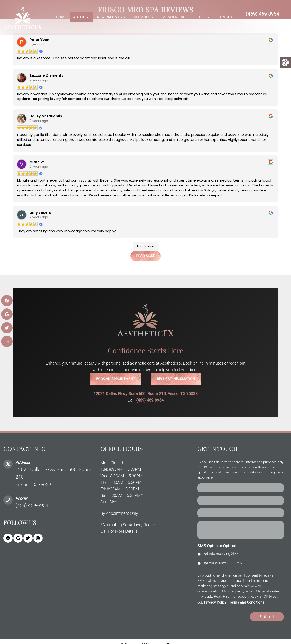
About (79, 17)
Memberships (175, 17)
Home (61, 17)
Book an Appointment (116, 379)
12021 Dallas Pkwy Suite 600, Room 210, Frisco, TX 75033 (145, 394)
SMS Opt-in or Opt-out (217, 546)
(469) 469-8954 (262, 14)
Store (200, 17)
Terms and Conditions (247, 602)
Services (142, 17)
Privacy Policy (215, 602)
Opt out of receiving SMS (222, 563)
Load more (146, 246)
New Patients (109, 17)
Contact (226, 17)
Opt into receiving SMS (220, 554)
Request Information (176, 379)
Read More (146, 256)
